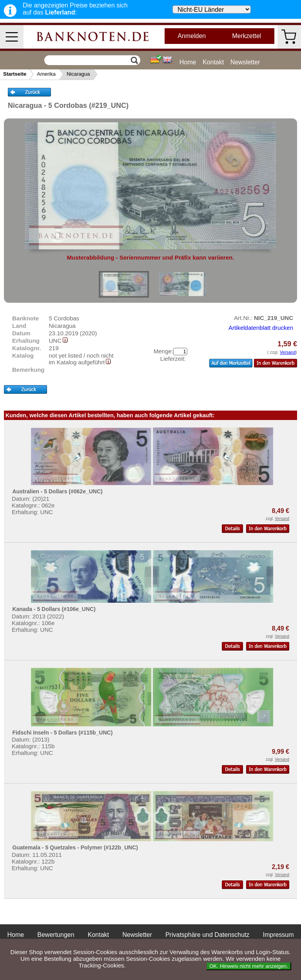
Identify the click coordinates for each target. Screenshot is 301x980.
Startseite (15, 74)
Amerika (46, 74)
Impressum (278, 935)
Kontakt (213, 62)
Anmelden (192, 36)
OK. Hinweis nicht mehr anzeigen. (249, 966)
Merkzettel (247, 36)
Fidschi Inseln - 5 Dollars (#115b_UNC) (62, 733)
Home (188, 62)
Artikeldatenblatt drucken (261, 328)
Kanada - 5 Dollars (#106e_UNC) (54, 609)
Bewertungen (56, 935)
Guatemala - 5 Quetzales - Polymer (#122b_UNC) (75, 847)
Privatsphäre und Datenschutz (207, 935)
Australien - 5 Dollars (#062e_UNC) (57, 491)
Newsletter (245, 62)
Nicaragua (78, 74)
